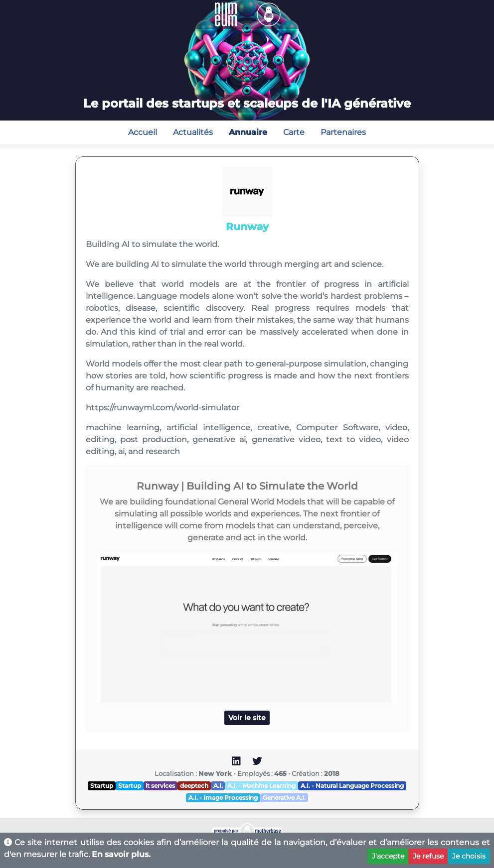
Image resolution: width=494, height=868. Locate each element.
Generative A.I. (284, 798)
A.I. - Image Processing (223, 798)
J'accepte (388, 856)
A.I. (218, 786)
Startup (102, 786)
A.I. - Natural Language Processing (352, 786)
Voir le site (247, 718)
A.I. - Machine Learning (261, 786)
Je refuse (428, 856)
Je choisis (469, 856)
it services (160, 786)
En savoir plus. (121, 854)
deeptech (194, 786)
